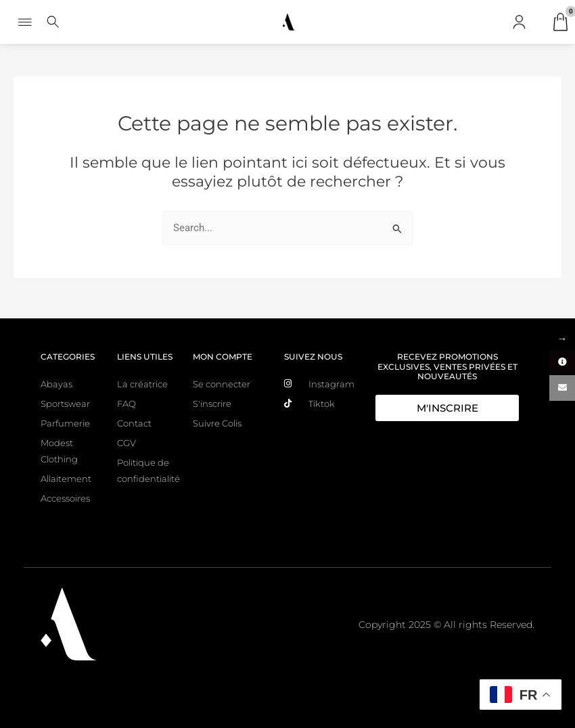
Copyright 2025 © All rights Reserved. (446, 625)
